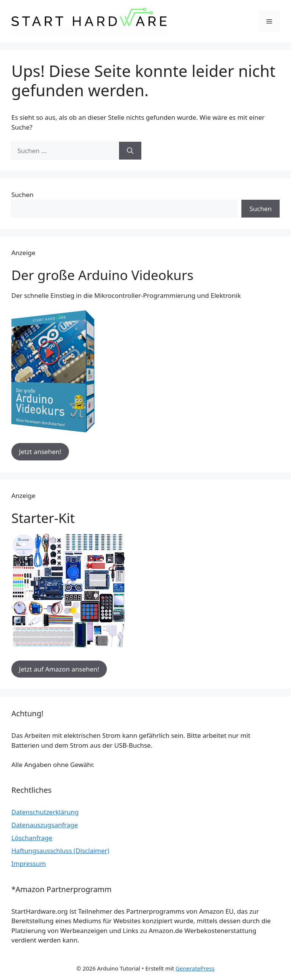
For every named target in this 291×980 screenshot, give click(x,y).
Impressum (29, 863)
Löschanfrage (32, 838)
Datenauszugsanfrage (45, 825)
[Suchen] (130, 151)
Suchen (23, 195)
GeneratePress (195, 968)
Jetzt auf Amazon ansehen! (59, 669)
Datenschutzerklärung (45, 812)
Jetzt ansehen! (40, 452)
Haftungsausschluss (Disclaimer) (60, 851)
